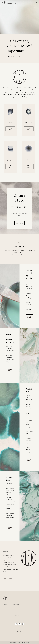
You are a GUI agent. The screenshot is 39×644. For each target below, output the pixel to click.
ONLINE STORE (20, 631)
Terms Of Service (8, 607)
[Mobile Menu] (36, 3)
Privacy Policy (7, 609)
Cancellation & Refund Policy (11, 605)
